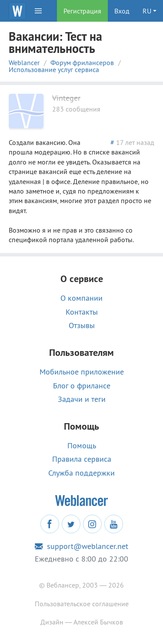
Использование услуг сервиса (54, 69)
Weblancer (24, 62)
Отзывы (82, 325)
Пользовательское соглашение (82, 604)
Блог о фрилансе (82, 386)
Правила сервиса (82, 459)
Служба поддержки (81, 473)
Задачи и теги (82, 399)
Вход (122, 11)
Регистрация (82, 11)
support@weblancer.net (81, 546)
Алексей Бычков (98, 622)
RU (147, 11)
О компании (81, 298)
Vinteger (66, 98)
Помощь (82, 446)
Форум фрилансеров (82, 62)
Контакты (82, 312)
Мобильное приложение (82, 372)
